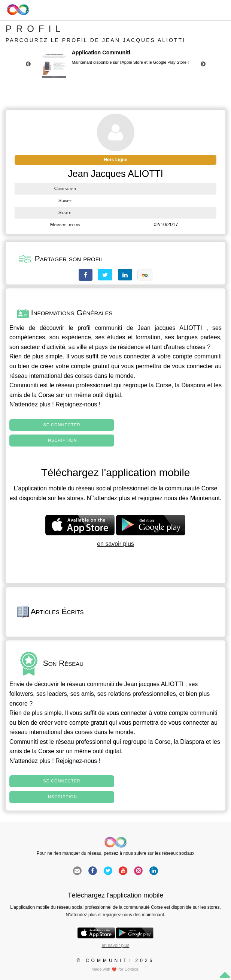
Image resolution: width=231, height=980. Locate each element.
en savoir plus (115, 544)
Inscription (62, 440)
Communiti (24, 385)
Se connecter (62, 425)
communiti (108, 328)
